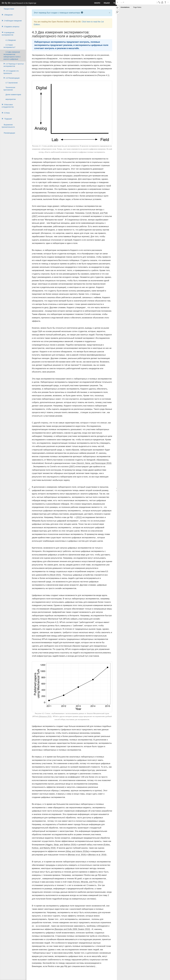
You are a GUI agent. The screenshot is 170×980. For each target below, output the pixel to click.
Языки (107, 3)
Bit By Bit (19, 3)
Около (97, 3)
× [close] (110, 13)
